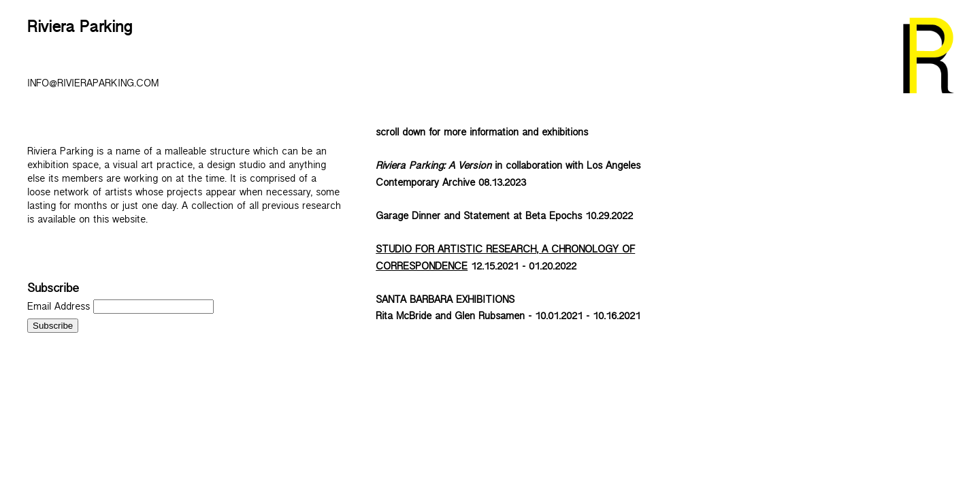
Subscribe (53, 291)
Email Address (60, 309)
